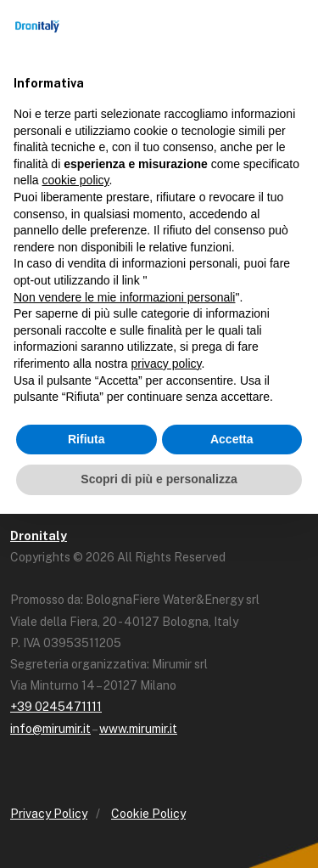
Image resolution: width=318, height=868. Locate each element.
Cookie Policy (148, 814)
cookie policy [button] (75, 180)
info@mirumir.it (50, 729)
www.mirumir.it (138, 729)
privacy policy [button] (167, 364)
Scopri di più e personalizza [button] (159, 479)
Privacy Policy (49, 814)
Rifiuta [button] (86, 439)
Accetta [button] (232, 439)
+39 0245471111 (56, 707)
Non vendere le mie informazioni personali (124, 297)
